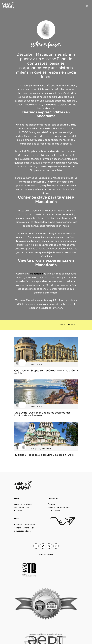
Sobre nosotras (21, 507)
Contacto (19, 510)
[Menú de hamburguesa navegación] (87, 5)
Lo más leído (54, 510)
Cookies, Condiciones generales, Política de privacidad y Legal (25, 528)
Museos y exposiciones (59, 507)
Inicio (63, 325)
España (51, 504)
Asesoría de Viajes (23, 504)
